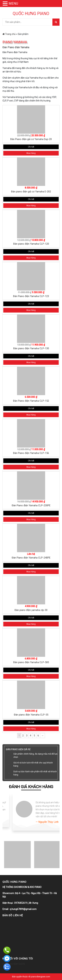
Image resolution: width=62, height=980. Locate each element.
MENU (13, 4)
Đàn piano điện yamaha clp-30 (31, 610)
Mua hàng (31, 153)
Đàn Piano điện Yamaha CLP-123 (31, 296)
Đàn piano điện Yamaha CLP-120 (31, 244)
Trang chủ (9, 34)
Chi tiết (31, 147)
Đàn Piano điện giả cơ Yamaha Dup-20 (31, 139)
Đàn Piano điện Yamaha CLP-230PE (31, 505)
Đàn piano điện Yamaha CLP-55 (31, 715)
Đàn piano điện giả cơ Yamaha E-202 (31, 192)
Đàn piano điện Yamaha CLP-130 (31, 348)
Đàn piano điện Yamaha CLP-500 (31, 662)
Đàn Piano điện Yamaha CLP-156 (31, 453)
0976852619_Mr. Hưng (26, 903)
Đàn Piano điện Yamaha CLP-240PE (31, 558)
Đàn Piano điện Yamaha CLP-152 (31, 401)
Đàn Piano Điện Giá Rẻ (14, 964)
